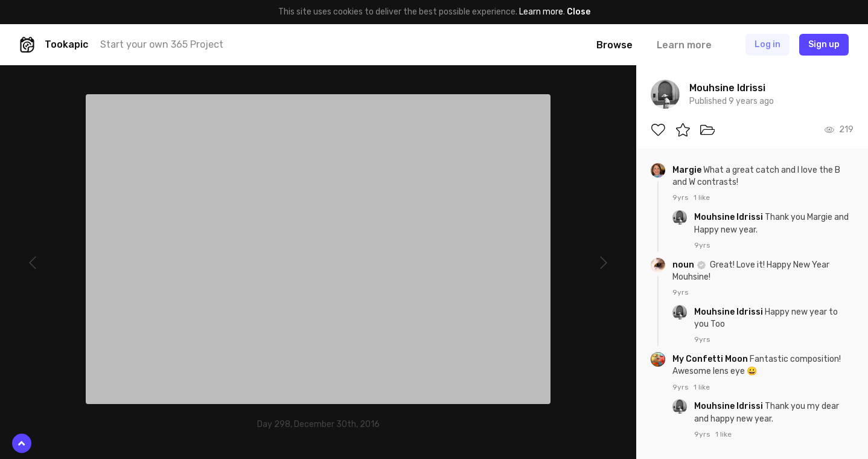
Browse (614, 45)
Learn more (541, 12)
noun (684, 265)
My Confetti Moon (711, 359)
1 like (702, 197)
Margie (688, 170)
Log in (767, 44)
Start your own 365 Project (162, 44)
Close (579, 12)
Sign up (824, 44)
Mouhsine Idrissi (729, 217)
